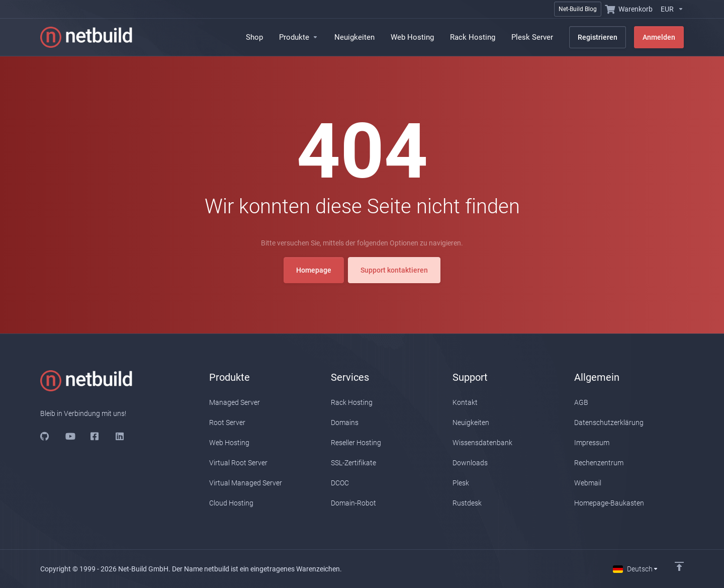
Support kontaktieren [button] (394, 242)
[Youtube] (70, 436)
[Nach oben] (679, 566)
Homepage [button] (314, 242)
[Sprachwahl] (636, 569)
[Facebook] (95, 436)
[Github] (45, 436)
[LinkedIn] (120, 436)
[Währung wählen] (670, 9)
